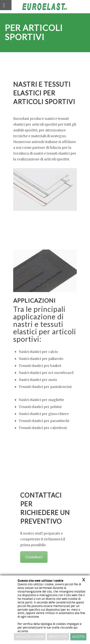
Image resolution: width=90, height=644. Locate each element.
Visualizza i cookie (30, 637)
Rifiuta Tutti (58, 637)
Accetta (78, 637)
